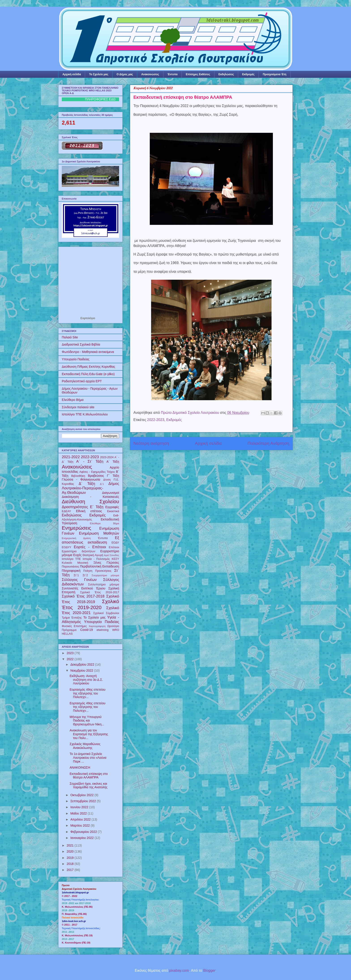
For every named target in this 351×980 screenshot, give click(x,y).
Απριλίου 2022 (81, 819)
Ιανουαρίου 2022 (82, 838)
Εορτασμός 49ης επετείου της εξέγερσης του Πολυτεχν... (88, 693)
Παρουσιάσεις (71, 567)
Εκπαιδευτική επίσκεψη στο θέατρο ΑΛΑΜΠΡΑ (89, 776)
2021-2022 (71, 457)
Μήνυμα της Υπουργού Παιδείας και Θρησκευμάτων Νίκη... (87, 721)
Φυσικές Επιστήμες (74, 626)
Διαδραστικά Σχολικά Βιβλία (81, 344)
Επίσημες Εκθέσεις (198, 74)
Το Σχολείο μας (99, 74)
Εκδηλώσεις (226, 74)
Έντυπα (172, 74)
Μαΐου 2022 (79, 813)
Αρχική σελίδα (72, 74)
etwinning (102, 630)
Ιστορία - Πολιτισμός (96, 559)
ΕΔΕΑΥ (66, 511)
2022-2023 (156, 420)
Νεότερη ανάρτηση (151, 443)
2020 (71, 851)
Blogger (209, 970)
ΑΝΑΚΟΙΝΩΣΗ (80, 767)
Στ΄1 (76, 575)
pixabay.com (179, 970)
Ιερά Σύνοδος (112, 555)
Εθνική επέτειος (89, 511)
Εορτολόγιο (88, 318)
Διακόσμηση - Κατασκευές (90, 497)
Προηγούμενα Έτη (275, 74)
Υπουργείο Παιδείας (76, 359)
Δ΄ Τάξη (87, 484)
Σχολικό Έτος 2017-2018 (83, 596)
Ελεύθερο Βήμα (73, 400)
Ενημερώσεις (76, 528)
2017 (71, 870)
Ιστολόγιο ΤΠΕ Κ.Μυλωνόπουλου (85, 414)
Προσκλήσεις (103, 571)
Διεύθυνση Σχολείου (90, 502)
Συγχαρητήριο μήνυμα (105, 575)
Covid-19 (86, 630)
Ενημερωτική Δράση (76, 538)
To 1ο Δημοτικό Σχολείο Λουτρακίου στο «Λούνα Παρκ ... (88, 758)
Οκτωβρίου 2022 (82, 795)
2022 (71, 659)
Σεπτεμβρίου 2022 (83, 801)
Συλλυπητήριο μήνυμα (104, 585)
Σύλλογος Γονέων (79, 580)
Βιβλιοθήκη (78, 476)
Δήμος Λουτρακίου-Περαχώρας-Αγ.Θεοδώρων (90, 488)
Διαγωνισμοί (111, 493)
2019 (71, 858)
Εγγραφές (112, 507)
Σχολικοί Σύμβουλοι (106, 613)
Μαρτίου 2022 (80, 825)
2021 (71, 845)
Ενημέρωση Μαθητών (99, 533)
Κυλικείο (67, 563)
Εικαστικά (113, 511)
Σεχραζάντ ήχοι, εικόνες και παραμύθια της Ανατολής (89, 786)
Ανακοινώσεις (150, 74)
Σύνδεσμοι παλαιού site (78, 407)
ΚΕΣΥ (115, 559)
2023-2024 (107, 457)
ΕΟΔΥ (115, 543)
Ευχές (77, 555)
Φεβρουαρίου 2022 (84, 832)
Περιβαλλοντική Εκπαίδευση (100, 566)
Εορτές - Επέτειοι (90, 547)
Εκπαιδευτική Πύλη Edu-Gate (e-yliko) (88, 374)
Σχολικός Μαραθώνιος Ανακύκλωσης (85, 746)
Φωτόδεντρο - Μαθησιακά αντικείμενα (88, 352)
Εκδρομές (248, 74)
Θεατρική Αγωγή (93, 555)
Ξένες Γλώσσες (106, 563)
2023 (71, 653)
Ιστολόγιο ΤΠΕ (71, 559)
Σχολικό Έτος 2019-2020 (90, 604)
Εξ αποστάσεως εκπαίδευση (90, 540)
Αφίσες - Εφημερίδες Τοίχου (97, 472)
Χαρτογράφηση (97, 626)
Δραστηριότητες (75, 507)
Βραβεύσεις (96, 476)
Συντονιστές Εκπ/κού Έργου (83, 588)
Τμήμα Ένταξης (72, 618)
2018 (71, 864)
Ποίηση (88, 571)
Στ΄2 (85, 575)
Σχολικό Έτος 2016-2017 (100, 592)
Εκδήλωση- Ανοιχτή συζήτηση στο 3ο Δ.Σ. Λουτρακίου (86, 680)
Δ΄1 (102, 484)
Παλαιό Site (70, 337)
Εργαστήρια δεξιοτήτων (78, 551)
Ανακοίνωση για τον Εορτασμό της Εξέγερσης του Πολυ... (89, 734)
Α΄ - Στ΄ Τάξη (90, 461)
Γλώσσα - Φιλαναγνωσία (81, 479)
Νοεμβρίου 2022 (82, 671)
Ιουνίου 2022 (80, 807)
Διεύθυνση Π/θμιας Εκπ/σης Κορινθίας (89, 367)
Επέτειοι (114, 547)
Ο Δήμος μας (125, 74)
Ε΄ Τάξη (97, 507)
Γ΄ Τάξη (113, 476)
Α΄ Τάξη (113, 462)
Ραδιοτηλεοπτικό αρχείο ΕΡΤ (82, 381)
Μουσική (83, 563)
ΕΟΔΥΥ (66, 547)
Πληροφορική (71, 571)
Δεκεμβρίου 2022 (83, 664)
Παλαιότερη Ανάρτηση (268, 443)
